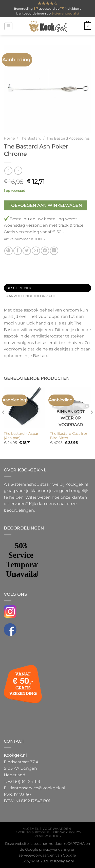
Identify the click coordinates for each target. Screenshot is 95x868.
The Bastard (31, 138)
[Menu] (8, 26)
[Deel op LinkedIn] (54, 251)
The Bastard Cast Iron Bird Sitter (69, 436)
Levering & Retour (31, 832)
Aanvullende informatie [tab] (31, 296)
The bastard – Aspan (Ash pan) (22, 436)
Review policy (48, 836)
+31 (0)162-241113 (24, 782)
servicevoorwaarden (37, 855)
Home (9, 138)
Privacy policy (67, 832)
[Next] (91, 423)
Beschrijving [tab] (20, 288)
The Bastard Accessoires (68, 138)
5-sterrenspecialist (65, 13)
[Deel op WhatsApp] (8, 251)
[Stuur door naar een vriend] (36, 251)
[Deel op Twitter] (27, 251)
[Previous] (4, 423)
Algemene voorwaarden (47, 829)
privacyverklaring (54, 849)
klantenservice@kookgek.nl (37, 788)
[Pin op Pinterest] (45, 251)
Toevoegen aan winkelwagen (45, 205)
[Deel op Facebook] (18, 251)
